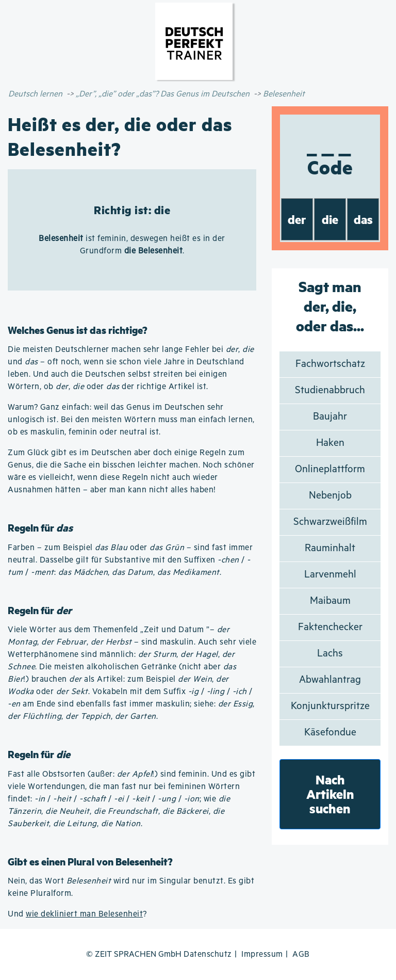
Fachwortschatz (330, 364)
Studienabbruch (330, 390)
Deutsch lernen (35, 94)
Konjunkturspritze (330, 706)
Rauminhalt (330, 548)
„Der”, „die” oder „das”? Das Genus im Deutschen (163, 94)
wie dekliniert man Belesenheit (84, 914)
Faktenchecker (330, 627)
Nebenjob (330, 496)
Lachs (330, 654)
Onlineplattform (330, 469)
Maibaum (330, 601)
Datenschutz (208, 954)
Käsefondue (330, 733)
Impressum (262, 954)
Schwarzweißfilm (330, 522)
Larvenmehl (330, 575)
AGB (301, 954)
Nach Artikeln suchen (330, 794)
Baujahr (330, 417)
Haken (330, 443)
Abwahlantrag (330, 680)
